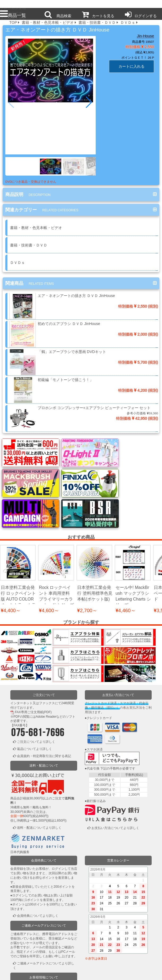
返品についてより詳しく (34, 712)
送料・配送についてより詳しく (39, 791)
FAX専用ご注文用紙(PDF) (33, 675)
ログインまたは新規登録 (34, 950)
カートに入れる (132, 66)
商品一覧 (13, 15)
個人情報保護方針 (65, 973)
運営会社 (130, 973)
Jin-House (145, 36)
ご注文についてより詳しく (36, 705)
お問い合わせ (97, 973)
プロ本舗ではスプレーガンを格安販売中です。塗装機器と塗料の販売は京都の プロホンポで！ (13, 4)
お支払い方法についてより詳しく (115, 791)
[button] (89, 102)
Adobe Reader (46, 680)
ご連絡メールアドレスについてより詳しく (44, 929)
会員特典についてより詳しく (38, 879)
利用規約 (33, 973)
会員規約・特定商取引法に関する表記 (44, 719)
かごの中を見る (28, 958)
